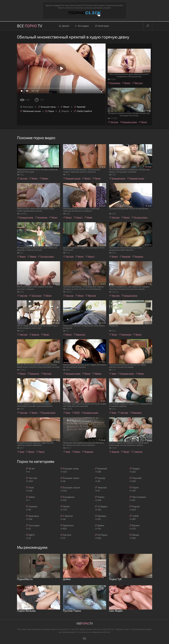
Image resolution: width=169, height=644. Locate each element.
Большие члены (47, 107)
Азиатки (34, 334)
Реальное (137, 257)
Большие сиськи (128, 122)
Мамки (44, 178)
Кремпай (80, 107)
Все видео (82, 26)
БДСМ (76, 413)
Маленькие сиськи (30, 111)
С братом (137, 452)
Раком (96, 178)
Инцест (78, 217)
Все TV (30, 26)
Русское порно (139, 217)
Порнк (49, 111)
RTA (84, 638)
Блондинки (114, 83)
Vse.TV (85, 623)
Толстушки (35, 296)
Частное (113, 122)
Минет (65, 107)
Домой (64, 26)
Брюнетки (79, 334)
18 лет (113, 334)
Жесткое (137, 83)
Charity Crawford (83, 111)
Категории (102, 26)
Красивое (135, 413)
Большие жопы (117, 178)
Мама (88, 217)
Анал (113, 374)
